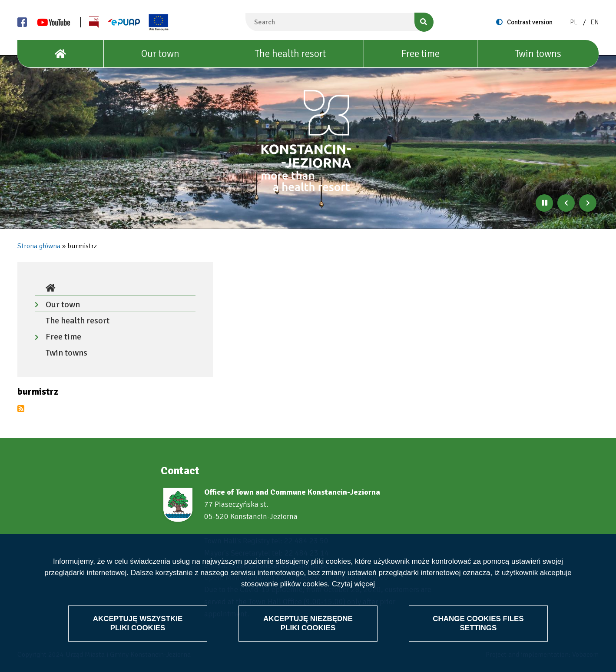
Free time (421, 54)
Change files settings (478, 623)
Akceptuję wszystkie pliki (138, 623)
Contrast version (530, 22)
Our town (160, 54)
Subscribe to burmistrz (21, 409)
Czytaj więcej (353, 584)
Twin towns (538, 54)
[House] (61, 54)
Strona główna (39, 246)
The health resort (290, 54)
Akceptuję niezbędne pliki (308, 623)
